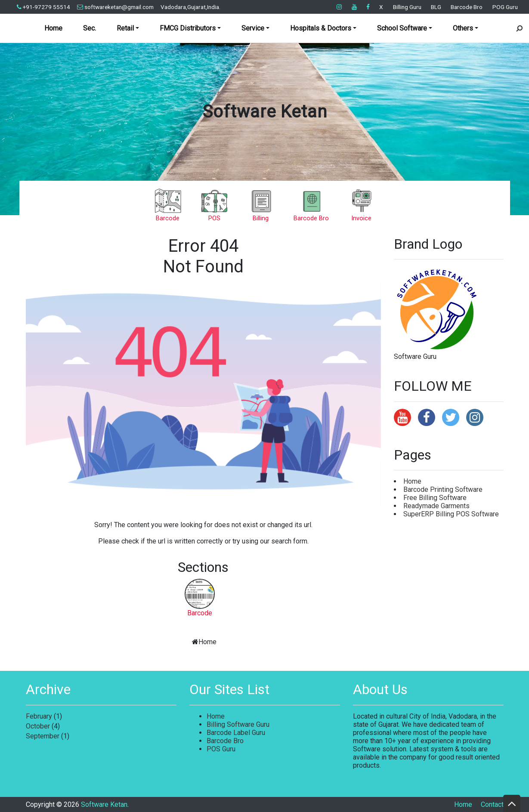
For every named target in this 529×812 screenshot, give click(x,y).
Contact (492, 804)
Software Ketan (265, 112)
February (39, 716)
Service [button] (253, 28)
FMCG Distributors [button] (188, 28)
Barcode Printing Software (443, 489)
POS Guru (221, 749)
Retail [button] (125, 28)
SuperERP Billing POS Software (451, 514)
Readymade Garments (436, 506)
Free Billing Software (435, 498)
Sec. (90, 28)
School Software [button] (402, 28)
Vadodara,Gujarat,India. (190, 7)
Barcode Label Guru (236, 733)
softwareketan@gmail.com (115, 7)
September (43, 736)
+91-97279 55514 (43, 7)
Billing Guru (407, 7)
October (38, 726)
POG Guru (505, 7)
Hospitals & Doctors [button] (321, 28)
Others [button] (463, 28)
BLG (436, 7)
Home (53, 28)
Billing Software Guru (238, 724)
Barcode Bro (467, 7)
